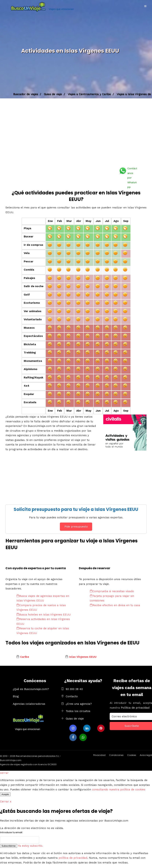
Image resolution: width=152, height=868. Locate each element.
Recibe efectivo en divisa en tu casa (115, 605)
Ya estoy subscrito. (30, 846)
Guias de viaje (75, 719)
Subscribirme (9, 846)
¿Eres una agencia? (79, 704)
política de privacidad (73, 858)
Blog (16, 696)
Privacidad (99, 755)
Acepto (5, 794)
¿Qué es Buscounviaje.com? (31, 689)
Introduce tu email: (11, 832)
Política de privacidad (135, 708)
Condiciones (116, 755)
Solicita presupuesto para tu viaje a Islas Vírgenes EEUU (76, 509)
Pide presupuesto (76, 527)
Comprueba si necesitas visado (112, 591)
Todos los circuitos (78, 711)
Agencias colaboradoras (29, 704)
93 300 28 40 (74, 689)
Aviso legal (146, 755)
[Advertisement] (76, 131)
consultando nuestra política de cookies (119, 789)
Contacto (72, 696)
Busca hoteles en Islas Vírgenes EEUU (44, 615)
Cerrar (6, 801)
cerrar (4, 773)
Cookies (132, 755)
